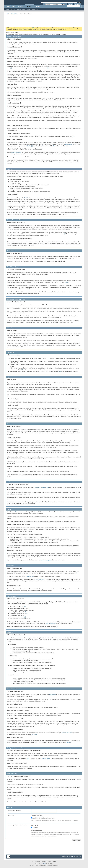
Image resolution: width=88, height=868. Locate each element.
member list (52, 694)
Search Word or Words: (15, 811)
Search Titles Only (37, 815)
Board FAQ (14, 14)
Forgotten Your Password (42, 488)
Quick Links (35, 9)
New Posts (9, 9)
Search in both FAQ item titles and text (42, 818)
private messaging (67, 733)
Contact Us (65, 856)
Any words (34, 825)
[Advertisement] (45, 20)
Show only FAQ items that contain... (18, 825)
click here (34, 734)
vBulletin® (44, 864)
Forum (29, 6)
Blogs (38, 6)
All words (34, 828)
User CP (67, 282)
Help (70, 5)
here (24, 370)
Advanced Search (78, 9)
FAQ (14, 9)
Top (80, 856)
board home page (16, 152)
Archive (76, 856)
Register (77, 5)
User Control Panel (71, 144)
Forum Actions (26, 9)
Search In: (11, 815)
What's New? (11, 6)
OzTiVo (71, 856)
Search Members (39, 579)
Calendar (19, 9)
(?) (11, 68)
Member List (30, 576)
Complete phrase (36, 830)
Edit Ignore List (46, 758)
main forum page (46, 560)
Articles (21, 6)
